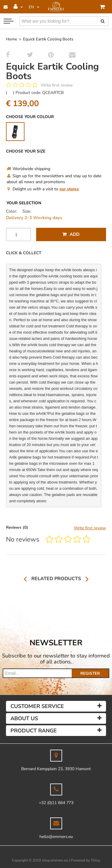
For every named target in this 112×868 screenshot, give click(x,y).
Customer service (37, 706)
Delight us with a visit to (43, 189)
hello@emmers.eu (56, 837)
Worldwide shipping (28, 169)
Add (71, 234)
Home (11, 39)
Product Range (34, 731)
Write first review (57, 85)
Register (90, 673)
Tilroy (95, 860)
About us (24, 718)
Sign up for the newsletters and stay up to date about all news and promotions (54, 179)
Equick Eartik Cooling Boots (48, 39)
